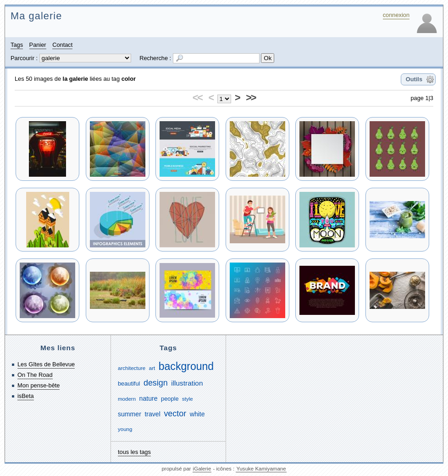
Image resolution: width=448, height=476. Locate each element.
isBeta (26, 396)
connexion (396, 15)
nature (149, 398)
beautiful (129, 384)
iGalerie (202, 469)
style (188, 399)
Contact (62, 45)
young (125, 429)
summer (130, 414)
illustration (187, 383)
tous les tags (134, 452)
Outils (414, 79)
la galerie (76, 79)
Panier (38, 45)
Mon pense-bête (39, 385)
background (186, 366)
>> (251, 98)
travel (152, 414)
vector (175, 414)
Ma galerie (36, 16)
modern (127, 399)
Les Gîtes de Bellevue (46, 364)
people (170, 399)
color (129, 79)
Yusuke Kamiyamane (261, 469)
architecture (132, 368)
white (197, 414)
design (156, 383)
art (152, 368)
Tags (17, 45)
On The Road (35, 375)
